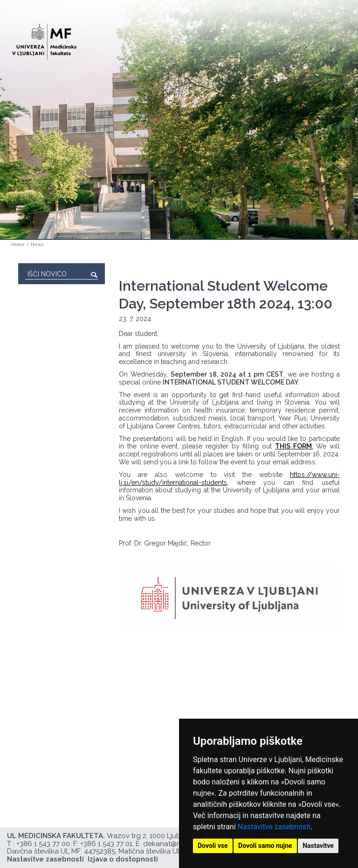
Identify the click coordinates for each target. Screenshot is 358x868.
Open (331, 46)
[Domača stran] (44, 38)
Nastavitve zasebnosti (274, 827)
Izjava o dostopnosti (123, 859)
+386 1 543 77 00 (43, 844)
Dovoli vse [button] (213, 846)
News (37, 244)
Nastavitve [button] (318, 846)
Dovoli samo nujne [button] (265, 846)
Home (18, 244)
